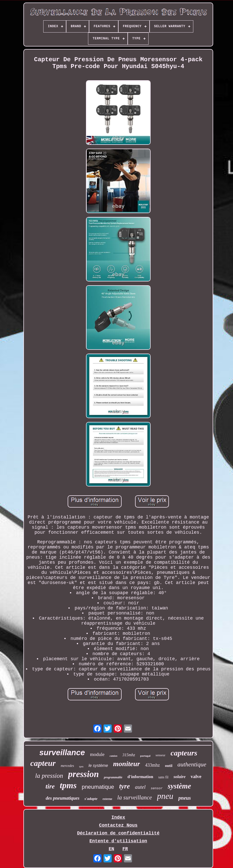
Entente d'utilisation (118, 841)
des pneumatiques (63, 798)
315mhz (129, 755)
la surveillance (135, 798)
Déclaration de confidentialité (118, 833)
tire (50, 786)
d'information (140, 777)
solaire (179, 777)
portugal (145, 756)
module (97, 754)
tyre (124, 786)
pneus (185, 798)
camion (114, 756)
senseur (160, 755)
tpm (81, 766)
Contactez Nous (118, 825)
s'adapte (91, 799)
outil (169, 766)
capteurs (184, 753)
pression (84, 774)
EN (111, 849)
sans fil (163, 777)
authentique (192, 764)
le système (98, 766)
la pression (49, 776)
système (179, 786)
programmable (113, 777)
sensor (157, 788)
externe (107, 799)
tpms (68, 785)
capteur (43, 763)
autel (140, 787)
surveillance (62, 753)
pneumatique (98, 787)
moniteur (127, 764)
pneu (165, 796)
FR (125, 849)
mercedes (67, 766)
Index (118, 817)
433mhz (152, 765)
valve (196, 776)
